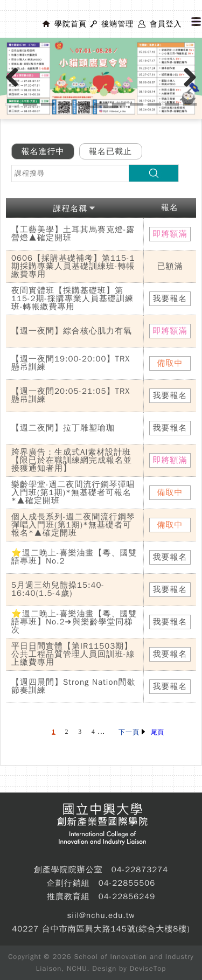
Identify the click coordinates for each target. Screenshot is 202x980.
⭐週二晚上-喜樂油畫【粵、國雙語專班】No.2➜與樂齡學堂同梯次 (74, 622)
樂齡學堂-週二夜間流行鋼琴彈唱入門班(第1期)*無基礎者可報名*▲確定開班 (73, 492)
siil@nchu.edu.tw (101, 915)
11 (190, 104)
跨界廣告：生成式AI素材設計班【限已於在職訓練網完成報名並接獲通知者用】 (72, 460)
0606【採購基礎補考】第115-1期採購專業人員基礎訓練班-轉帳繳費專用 (73, 266)
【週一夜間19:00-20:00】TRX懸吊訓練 (71, 363)
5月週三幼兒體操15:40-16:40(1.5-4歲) (58, 589)
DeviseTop (148, 968)
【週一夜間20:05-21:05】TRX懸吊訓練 (71, 395)
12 (92, 107)
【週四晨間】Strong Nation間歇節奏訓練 (74, 686)
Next (190, 88)
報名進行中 (43, 151)
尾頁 (157, 732)
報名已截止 (110, 151)
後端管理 (117, 24)
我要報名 (170, 298)
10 (172, 104)
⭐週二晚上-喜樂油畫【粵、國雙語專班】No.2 (74, 557)
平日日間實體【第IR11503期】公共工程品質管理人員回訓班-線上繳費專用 (73, 654)
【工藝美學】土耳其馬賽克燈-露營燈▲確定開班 (73, 234)
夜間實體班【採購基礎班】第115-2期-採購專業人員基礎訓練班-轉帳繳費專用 (72, 298)
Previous (16, 88)
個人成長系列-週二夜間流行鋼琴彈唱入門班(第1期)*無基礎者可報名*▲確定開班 (73, 525)
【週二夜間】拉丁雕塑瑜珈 (63, 428)
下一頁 (132, 732)
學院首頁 (71, 24)
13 (110, 107)
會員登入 (165, 24)
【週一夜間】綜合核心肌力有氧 (72, 331)
